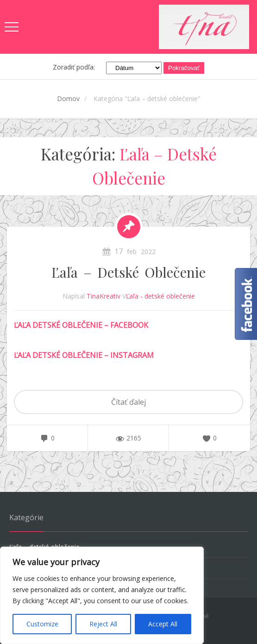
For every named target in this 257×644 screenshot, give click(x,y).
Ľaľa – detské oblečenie (128, 272)
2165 (134, 438)
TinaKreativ (103, 296)
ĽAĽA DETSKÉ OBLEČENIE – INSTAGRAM (84, 355)
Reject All (103, 624)
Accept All (163, 624)
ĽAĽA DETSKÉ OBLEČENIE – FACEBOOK (81, 325)
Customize (42, 624)
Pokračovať (184, 68)
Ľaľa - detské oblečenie (160, 296)
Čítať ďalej (128, 402)
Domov (68, 99)
